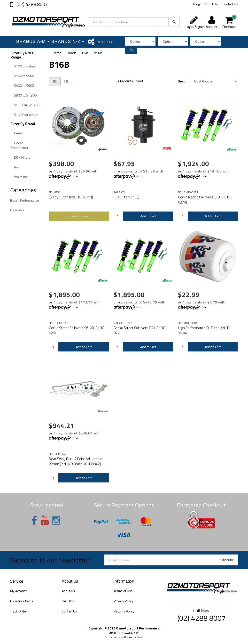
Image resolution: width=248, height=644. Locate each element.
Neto (140, 637)
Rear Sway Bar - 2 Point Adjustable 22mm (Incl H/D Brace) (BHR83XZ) (76, 461)
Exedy (18, 133)
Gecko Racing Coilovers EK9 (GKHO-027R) (205, 200)
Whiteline (21, 177)
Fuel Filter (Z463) (126, 197)
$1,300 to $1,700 (27, 105)
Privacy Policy (123, 601)
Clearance (17, 210)
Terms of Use (123, 591)
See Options (79, 216)
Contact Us (230, 4)
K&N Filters (22, 157)
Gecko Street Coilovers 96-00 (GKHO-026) (77, 330)
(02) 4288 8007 (32, 4)
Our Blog (68, 601)
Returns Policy (124, 611)
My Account (18, 591)
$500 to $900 (24, 86)
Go (131, 50)
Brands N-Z (68, 41)
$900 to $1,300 (25, 95)
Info (75, 176)
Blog (197, 4)
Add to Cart (148, 216)
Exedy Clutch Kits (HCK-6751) (71, 197)
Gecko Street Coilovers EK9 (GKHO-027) (140, 330)
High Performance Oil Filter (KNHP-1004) (204, 330)
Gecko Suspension (19, 145)
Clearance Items (22, 601)
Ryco (18, 167)
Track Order (19, 611)
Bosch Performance (25, 200)
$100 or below (25, 66)
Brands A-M (33, 41)
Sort (181, 81)
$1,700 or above (26, 115)
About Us (211, 4)
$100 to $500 (24, 76)
